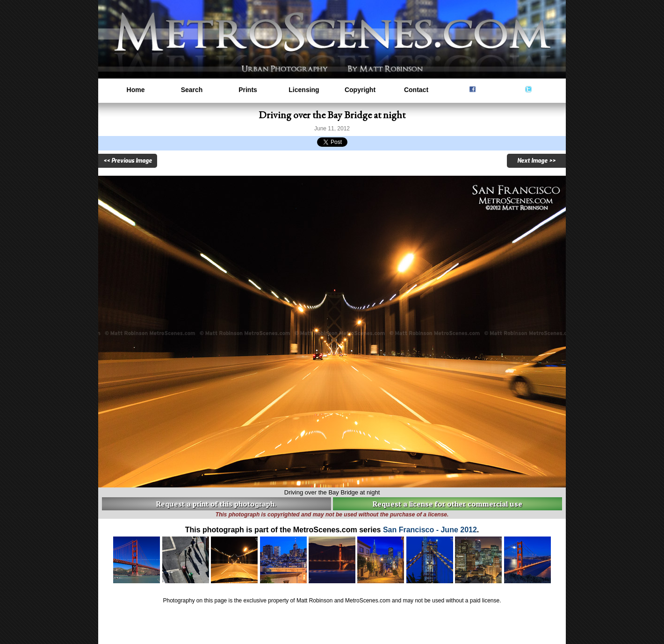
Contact (416, 90)
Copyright (360, 90)
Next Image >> (536, 161)
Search (192, 90)
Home (136, 90)
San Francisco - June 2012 (430, 530)
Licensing (304, 90)
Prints (248, 90)
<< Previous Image (128, 161)
